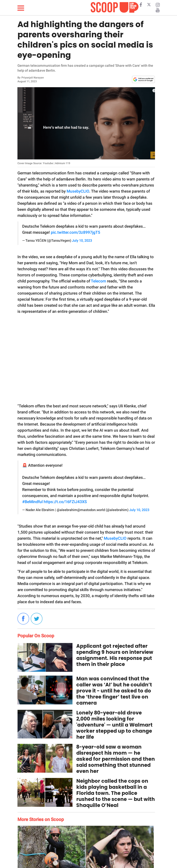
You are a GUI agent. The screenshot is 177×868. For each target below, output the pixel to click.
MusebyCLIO (78, 191)
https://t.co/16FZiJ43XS (65, 502)
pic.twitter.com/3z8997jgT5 (76, 232)
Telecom (98, 281)
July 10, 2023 (82, 241)
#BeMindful (32, 502)
